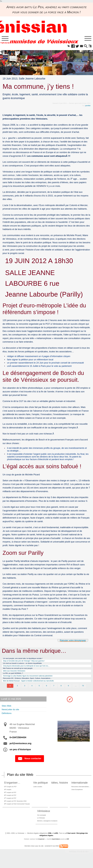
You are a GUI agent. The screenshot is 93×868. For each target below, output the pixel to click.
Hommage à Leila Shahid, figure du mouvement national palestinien (32, 679)
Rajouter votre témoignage (73, 641)
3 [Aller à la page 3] (25, 690)
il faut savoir (71, 842)
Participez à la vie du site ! (79, 860)
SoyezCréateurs (56, 848)
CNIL (50, 842)
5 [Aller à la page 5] (39, 690)
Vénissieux (42, 819)
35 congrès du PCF (10, 798)
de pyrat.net (41, 848)
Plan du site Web (20, 779)
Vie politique (42, 787)
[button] (66, 47)
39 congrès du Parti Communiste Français (18, 811)
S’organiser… (11, 787)
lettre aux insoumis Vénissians (16, 674)
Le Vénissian (40, 826)
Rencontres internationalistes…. (80, 792)
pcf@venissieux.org (20, 748)
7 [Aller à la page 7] (54, 690)
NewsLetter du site (12, 714)
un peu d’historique (20, 754)
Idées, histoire (59, 787)
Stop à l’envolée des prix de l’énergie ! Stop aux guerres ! (27, 662)
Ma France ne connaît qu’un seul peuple (20, 671)
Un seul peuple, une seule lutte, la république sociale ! (26, 659)
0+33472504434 (18, 742)
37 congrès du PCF (10, 805)
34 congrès (7, 795)
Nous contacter (29, 763)
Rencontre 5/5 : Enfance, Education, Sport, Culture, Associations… (31, 682)
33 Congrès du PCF (10, 792)
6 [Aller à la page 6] (47, 690)
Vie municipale (41, 823)
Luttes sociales (39, 792)
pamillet (88, 106)
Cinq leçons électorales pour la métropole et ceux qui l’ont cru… (30, 668)
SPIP (68, 848)
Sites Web (7, 710)
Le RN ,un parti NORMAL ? (15, 677)
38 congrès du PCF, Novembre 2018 (16, 808)
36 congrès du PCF (10, 801)
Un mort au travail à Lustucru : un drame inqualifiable (25, 665)
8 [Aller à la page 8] (61, 690)
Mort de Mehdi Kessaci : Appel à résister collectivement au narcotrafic (32, 685)
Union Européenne (76, 795)
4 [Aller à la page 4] (32, 690)
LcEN (56, 842)
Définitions (7, 718)
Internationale (78, 787)
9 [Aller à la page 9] (68, 690)
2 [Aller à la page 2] (17, 690)
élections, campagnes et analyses (47, 829)
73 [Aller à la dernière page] (83, 690)
